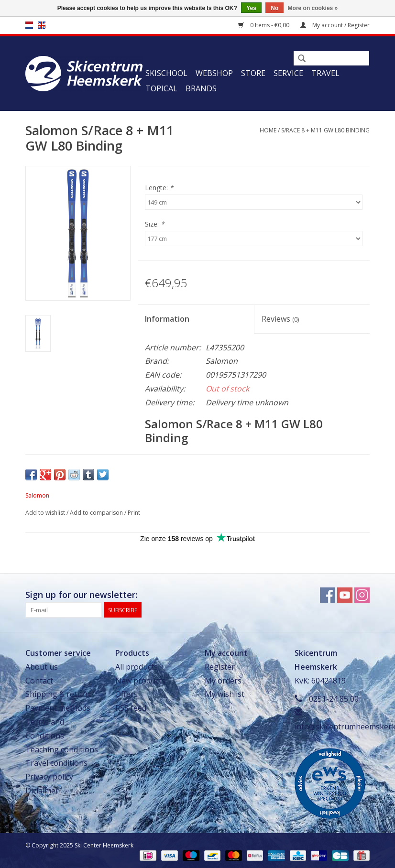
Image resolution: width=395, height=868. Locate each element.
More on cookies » (313, 8)
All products (137, 667)
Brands (201, 88)
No (274, 8)
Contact (39, 681)
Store (253, 73)
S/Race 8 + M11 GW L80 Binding (325, 130)
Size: (155, 224)
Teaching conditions (62, 749)
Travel (325, 73)
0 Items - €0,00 (264, 25)
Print (134, 513)
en (42, 25)
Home (268, 130)
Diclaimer (42, 791)
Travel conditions (56, 763)
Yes (251, 8)
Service (288, 73)
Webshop (214, 73)
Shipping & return (58, 694)
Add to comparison (97, 513)
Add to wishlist (45, 513)
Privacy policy (49, 777)
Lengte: (159, 188)
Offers (126, 694)
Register (220, 667)
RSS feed (131, 708)
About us (42, 667)
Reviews (280, 319)
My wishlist (225, 694)
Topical (161, 88)
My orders (223, 681)
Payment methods (58, 708)
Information (167, 319)
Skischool (166, 73)
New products (140, 681)
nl (29, 25)
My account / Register (335, 25)
